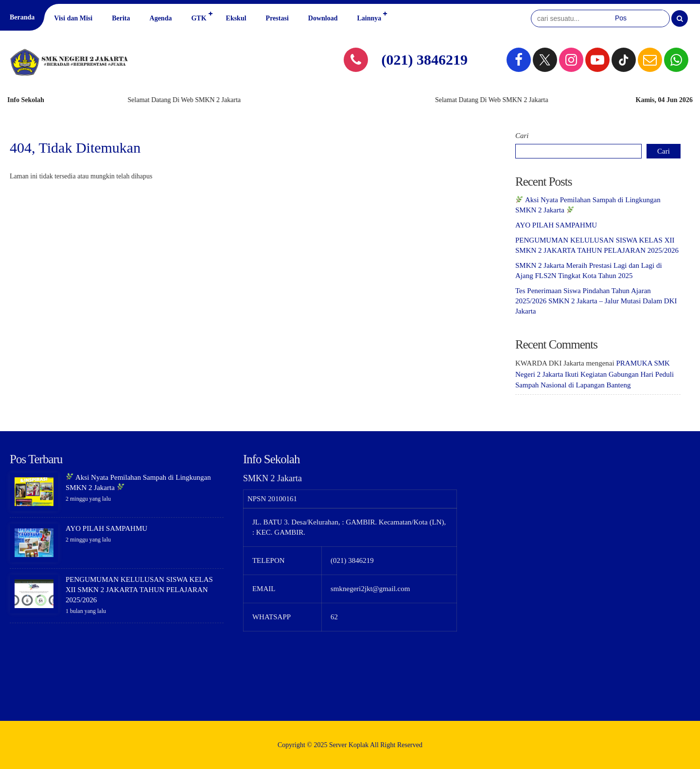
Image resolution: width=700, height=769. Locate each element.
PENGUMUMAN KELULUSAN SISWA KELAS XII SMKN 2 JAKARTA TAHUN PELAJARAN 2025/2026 (139, 590)
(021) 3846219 (425, 60)
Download (323, 18)
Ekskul (236, 18)
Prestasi (277, 18)
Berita (121, 18)
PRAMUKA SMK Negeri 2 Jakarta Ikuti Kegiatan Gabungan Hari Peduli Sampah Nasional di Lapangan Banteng (595, 374)
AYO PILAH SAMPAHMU (556, 225)
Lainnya (369, 18)
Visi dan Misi (73, 18)
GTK (199, 18)
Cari (522, 136)
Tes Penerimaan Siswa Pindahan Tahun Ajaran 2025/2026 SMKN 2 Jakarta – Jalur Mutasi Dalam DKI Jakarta (596, 301)
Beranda (22, 17)
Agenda (161, 18)
